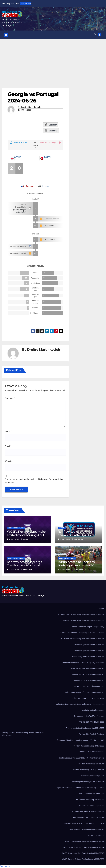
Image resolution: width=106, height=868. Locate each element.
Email (8, 446)
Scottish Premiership (96, 758)
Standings (51, 131)
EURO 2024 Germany (68, 633)
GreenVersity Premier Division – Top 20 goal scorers (83, 663)
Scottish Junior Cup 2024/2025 (92, 752)
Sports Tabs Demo (65, 788)
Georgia (19, 157)
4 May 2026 (14, 540)
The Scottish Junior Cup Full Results (90, 800)
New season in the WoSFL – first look (89, 716)
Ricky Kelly (27, 540)
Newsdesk (77, 540)
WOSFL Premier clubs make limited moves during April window (26, 535)
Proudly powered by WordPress (15, 733)
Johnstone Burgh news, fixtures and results (73, 704)
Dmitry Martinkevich (31, 107)
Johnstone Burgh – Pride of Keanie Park (88, 698)
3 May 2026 (65, 540)
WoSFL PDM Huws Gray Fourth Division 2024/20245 (83, 853)
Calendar (50, 125)
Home (102, 609)
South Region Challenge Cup (93, 776)
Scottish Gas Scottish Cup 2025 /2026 (89, 746)
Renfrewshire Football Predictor (91, 734)
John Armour (79, 570)
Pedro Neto (49, 226)
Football (62, 528)
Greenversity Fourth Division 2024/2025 (88, 657)
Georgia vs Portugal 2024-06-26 (33, 98)
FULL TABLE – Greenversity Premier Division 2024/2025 (82, 639)
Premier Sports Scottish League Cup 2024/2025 (85, 728)
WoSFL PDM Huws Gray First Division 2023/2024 (84, 841)
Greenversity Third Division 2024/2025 (89, 680)
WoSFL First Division (96, 835)
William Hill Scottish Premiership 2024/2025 (86, 829)
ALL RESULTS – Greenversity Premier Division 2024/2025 (81, 621)
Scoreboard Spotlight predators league (73, 740)
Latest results (98, 704)
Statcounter (5, 866)
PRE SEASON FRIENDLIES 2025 (91, 722)
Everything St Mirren (87, 633)
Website (8, 461)
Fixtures (101, 633)
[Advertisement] (53, 60)
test (81, 794)
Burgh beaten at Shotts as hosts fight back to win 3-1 (76, 564)
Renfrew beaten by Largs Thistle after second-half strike (24, 565)
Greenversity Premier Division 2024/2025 (88, 669)
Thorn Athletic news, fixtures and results (88, 812)
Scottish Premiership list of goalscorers (88, 770)
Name (8, 431)
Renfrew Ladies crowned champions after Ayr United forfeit (77, 535)
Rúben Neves (50, 240)
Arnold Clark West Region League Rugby (88, 627)
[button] (95, 35)
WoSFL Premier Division (16, 528)
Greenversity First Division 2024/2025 (89, 645)
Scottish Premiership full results (91, 764)
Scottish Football (97, 740)
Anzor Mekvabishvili (18, 253)
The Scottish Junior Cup (94, 794)
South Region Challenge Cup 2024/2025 (88, 782)
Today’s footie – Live (80, 818)
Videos (101, 823)
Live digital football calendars (92, 710)
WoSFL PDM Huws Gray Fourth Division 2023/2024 (84, 847)
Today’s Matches (97, 818)
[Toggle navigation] (51, 35)
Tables (101, 788)
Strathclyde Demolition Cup (85, 788)
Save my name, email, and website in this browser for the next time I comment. (35, 481)
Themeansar (7, 735)
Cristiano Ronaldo (52, 219)
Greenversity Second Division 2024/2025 (88, 674)
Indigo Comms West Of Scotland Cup (89, 686)
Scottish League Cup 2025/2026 (72, 758)
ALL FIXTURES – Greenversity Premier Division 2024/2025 (81, 615)
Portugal (48, 157)
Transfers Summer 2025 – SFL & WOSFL (80, 823)
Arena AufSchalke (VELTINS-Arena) (49, 143)
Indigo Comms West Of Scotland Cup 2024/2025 (85, 692)
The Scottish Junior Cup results (91, 806)
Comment (10, 399)
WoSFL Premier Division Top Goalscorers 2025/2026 (83, 859)
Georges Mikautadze (18, 246)
